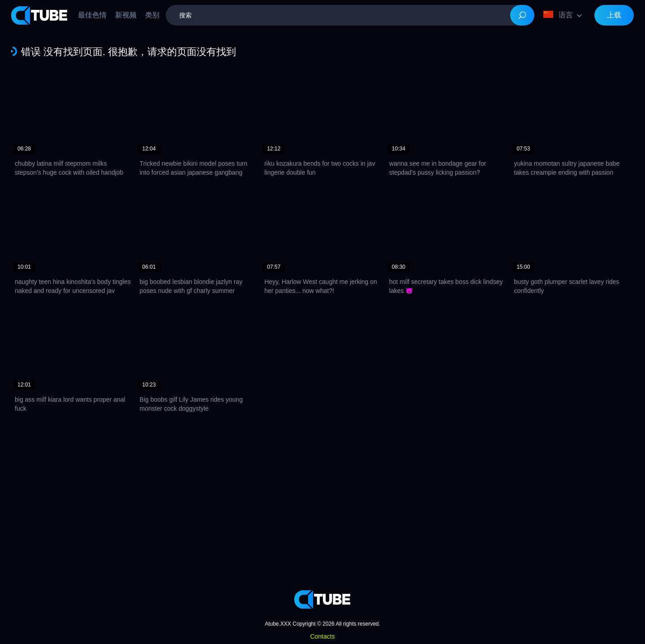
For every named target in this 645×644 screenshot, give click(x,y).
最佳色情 (92, 15)
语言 (558, 15)
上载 (614, 15)
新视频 (126, 15)
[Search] (522, 15)
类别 (152, 15)
